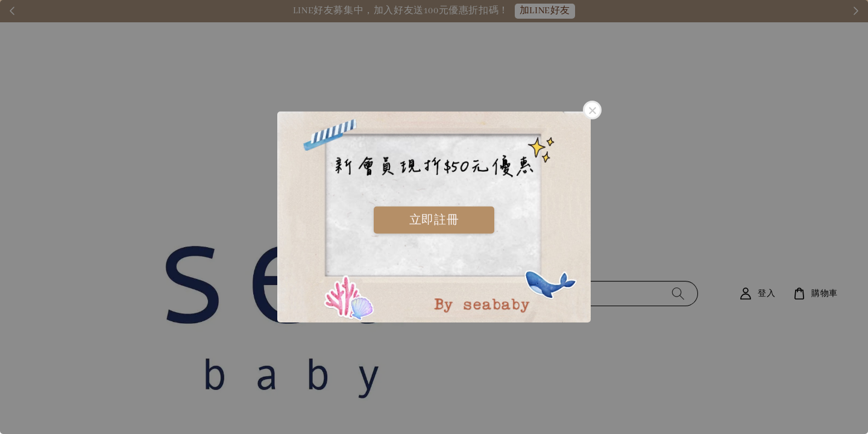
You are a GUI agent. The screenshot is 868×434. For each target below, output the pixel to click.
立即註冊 (434, 219)
